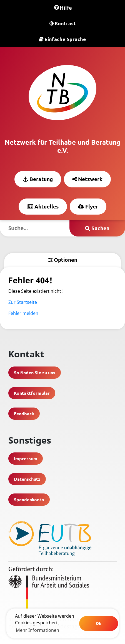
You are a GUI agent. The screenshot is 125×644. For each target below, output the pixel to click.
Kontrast (63, 23)
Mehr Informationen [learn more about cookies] (37, 630)
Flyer (88, 206)
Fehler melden (23, 313)
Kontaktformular (32, 393)
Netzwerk (87, 179)
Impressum (26, 458)
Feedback (24, 413)
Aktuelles (43, 206)
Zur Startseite (23, 302)
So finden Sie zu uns (35, 372)
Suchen (97, 228)
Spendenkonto (29, 499)
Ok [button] (99, 623)
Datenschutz (27, 479)
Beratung (38, 179)
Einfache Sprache (62, 39)
